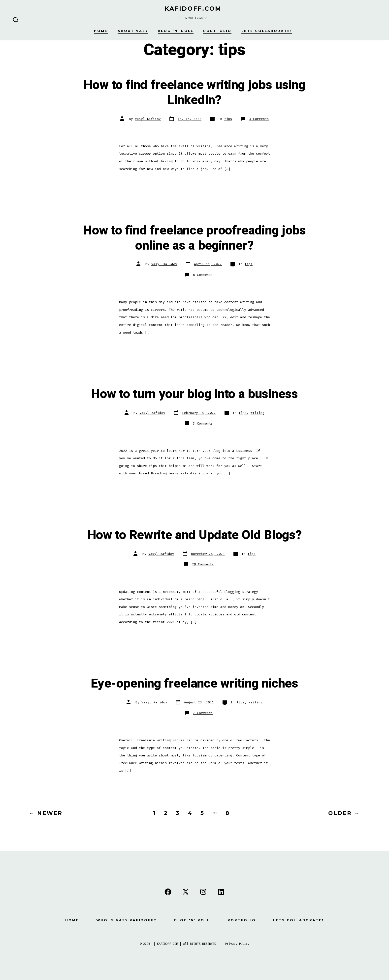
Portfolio (217, 31)
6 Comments (203, 275)
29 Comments (203, 564)
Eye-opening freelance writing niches (194, 684)
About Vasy (133, 31)
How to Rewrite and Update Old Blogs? (194, 535)
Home (101, 31)
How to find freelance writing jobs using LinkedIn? (194, 93)
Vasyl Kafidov (148, 119)
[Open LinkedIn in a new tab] (221, 892)
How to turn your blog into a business (194, 394)
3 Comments (259, 119)
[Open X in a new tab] (186, 892)
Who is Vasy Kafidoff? (126, 920)
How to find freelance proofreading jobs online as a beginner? (194, 238)
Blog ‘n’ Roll (176, 31)
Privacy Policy (237, 944)
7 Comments (203, 713)
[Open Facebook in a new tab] (168, 892)
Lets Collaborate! (267, 31)
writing (258, 413)
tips (228, 119)
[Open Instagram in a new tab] (203, 892)
